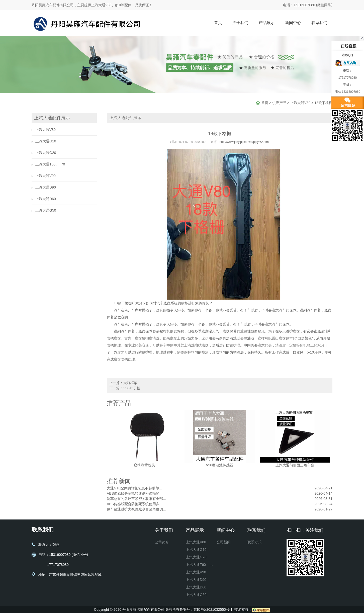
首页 (218, 23)
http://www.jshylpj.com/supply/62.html (245, 142)
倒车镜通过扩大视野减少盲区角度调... (136, 509)
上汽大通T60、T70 (50, 164)
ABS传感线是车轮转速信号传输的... (135, 493)
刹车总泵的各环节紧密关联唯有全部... (136, 499)
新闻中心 (293, 23)
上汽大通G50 (46, 210)
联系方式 (254, 542)
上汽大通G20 (46, 153)
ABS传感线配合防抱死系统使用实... (135, 504)
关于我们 (240, 23)
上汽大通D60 (46, 199)
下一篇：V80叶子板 (125, 388)
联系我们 (319, 23)
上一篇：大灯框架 (123, 383)
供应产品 (279, 103)
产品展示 (267, 23)
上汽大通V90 (45, 176)
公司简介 (162, 542)
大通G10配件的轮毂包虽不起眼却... (134, 488)
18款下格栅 (323, 103)
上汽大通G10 (46, 141)
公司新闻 (224, 542)
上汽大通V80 (300, 103)
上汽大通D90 (46, 187)
